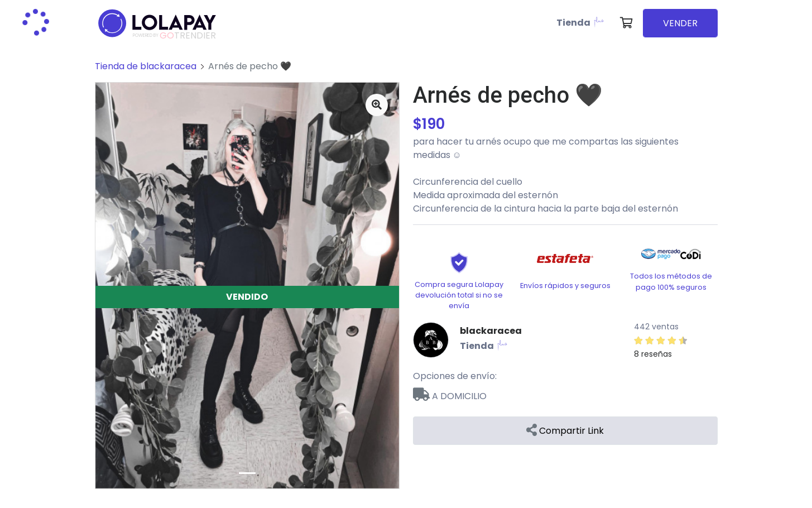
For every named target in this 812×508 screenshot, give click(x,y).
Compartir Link (565, 431)
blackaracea (491, 331)
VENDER (680, 23)
